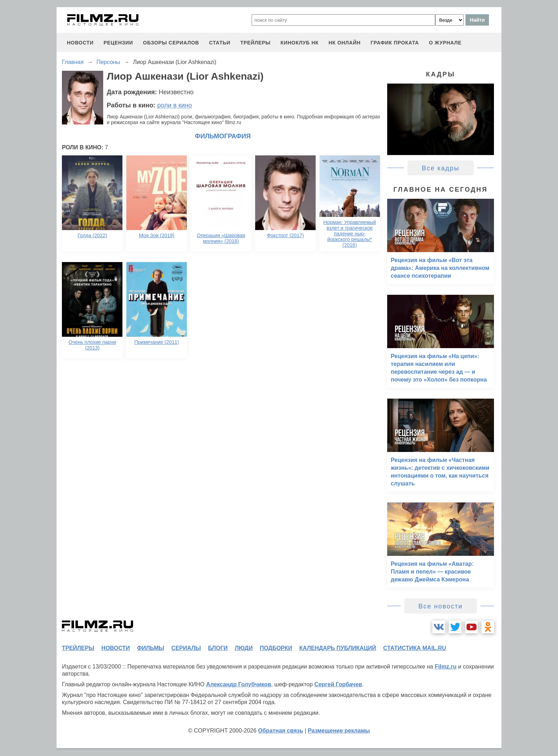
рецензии (118, 43)
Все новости (441, 606)
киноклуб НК (299, 43)
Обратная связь (281, 731)
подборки (276, 648)
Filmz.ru (445, 667)
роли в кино (175, 105)
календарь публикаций (338, 648)
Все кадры (441, 168)
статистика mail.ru (415, 648)
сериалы (186, 648)
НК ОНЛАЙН (344, 43)
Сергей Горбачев (338, 684)
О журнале (445, 43)
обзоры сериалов (171, 43)
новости (80, 43)
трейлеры (255, 43)
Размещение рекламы (339, 731)
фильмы (151, 648)
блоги (218, 648)
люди (244, 648)
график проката (395, 43)
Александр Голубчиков (239, 684)
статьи (220, 43)
